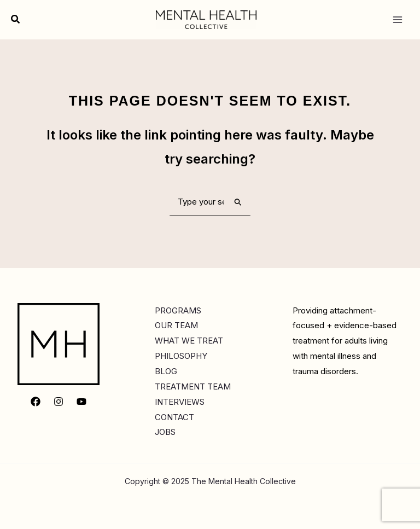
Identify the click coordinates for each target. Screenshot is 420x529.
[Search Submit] (238, 202)
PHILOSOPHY (181, 356)
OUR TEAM (176, 325)
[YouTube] (81, 402)
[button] (16, 19)
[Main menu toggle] (398, 19)
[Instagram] (59, 402)
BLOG (166, 371)
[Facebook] (36, 402)
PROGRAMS (178, 310)
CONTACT (174, 417)
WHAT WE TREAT (189, 341)
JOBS (165, 432)
